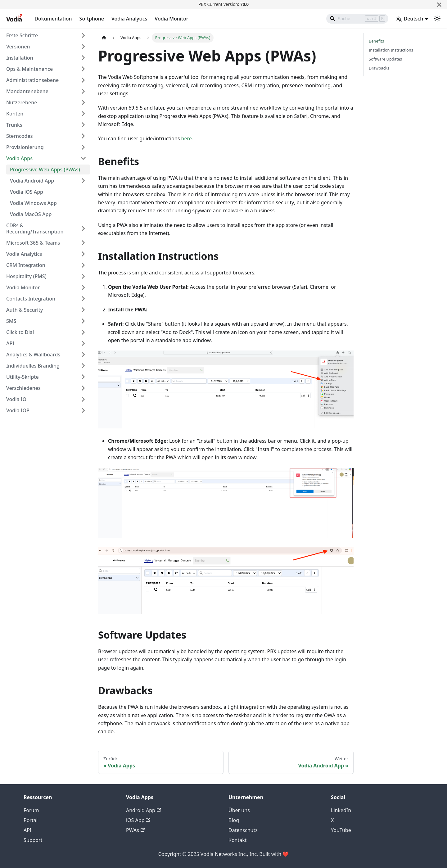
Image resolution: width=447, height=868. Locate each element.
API (10, 343)
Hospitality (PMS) (26, 276)
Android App (143, 810)
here (187, 138)
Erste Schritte (22, 35)
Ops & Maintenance (29, 69)
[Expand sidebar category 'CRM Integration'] (83, 265)
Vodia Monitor (171, 19)
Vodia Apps (19, 158)
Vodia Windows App (33, 203)
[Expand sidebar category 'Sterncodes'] (83, 136)
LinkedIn (341, 810)
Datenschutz (243, 830)
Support (33, 840)
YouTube (341, 830)
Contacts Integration (31, 299)
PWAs (135, 830)
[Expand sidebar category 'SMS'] (83, 321)
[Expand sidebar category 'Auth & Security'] (83, 310)
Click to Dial (20, 332)
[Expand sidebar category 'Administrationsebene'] (83, 80)
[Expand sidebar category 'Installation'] (83, 58)
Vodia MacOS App (31, 214)
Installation (20, 58)
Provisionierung (25, 147)
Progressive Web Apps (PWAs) (45, 170)
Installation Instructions (391, 50)
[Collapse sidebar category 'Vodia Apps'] (83, 158)
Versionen (18, 47)
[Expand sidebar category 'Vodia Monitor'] (83, 287)
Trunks (14, 125)
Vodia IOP (18, 410)
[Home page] (104, 38)
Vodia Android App (32, 181)
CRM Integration (26, 265)
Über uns (239, 810)
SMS (11, 321)
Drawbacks (379, 68)
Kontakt (238, 840)
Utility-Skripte (23, 377)
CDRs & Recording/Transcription (35, 228)
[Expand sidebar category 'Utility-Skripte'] (83, 377)
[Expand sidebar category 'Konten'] (83, 114)
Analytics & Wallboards (33, 355)
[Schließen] (439, 5)
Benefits (376, 41)
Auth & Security (25, 310)
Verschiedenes (23, 388)
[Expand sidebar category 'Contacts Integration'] (83, 299)
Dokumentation (53, 19)
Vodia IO (16, 399)
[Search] (357, 19)
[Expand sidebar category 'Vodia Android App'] (83, 181)
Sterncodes (19, 136)
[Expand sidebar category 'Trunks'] (83, 125)
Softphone (92, 19)
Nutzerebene (22, 102)
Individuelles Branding (33, 366)
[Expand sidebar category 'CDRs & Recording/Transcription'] (83, 228)
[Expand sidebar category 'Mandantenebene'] (83, 91)
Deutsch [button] (409, 19)
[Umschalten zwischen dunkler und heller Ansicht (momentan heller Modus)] (437, 19)
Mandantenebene (27, 91)
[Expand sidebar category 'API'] (83, 343)
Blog (234, 820)
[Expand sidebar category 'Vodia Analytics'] (83, 254)
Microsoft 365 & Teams (33, 243)
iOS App (138, 820)
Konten (15, 114)
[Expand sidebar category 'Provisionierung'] (83, 147)
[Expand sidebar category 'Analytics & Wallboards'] (83, 355)
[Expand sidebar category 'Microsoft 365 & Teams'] (83, 243)
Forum (31, 810)
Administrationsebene (32, 80)
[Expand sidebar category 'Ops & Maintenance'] (83, 69)
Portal (31, 820)
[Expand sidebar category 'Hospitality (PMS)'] (83, 276)
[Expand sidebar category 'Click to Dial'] (83, 332)
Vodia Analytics (129, 19)
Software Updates (385, 59)
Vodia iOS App (27, 192)
